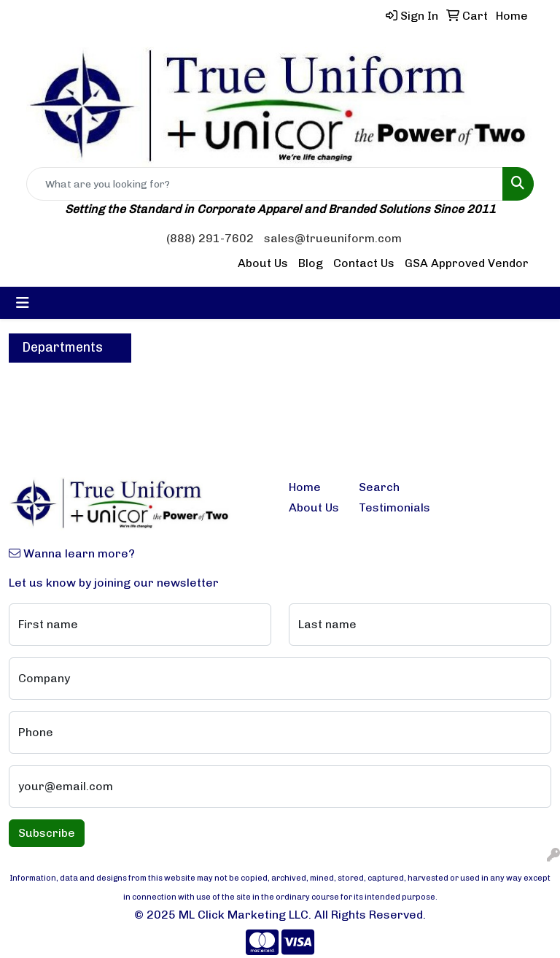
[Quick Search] (265, 184)
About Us (263, 263)
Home (305, 487)
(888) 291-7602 (210, 238)
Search (379, 487)
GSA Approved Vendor (467, 263)
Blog (311, 263)
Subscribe (47, 833)
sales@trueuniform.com (333, 238)
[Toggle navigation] (23, 303)
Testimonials (385, 507)
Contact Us (364, 263)
